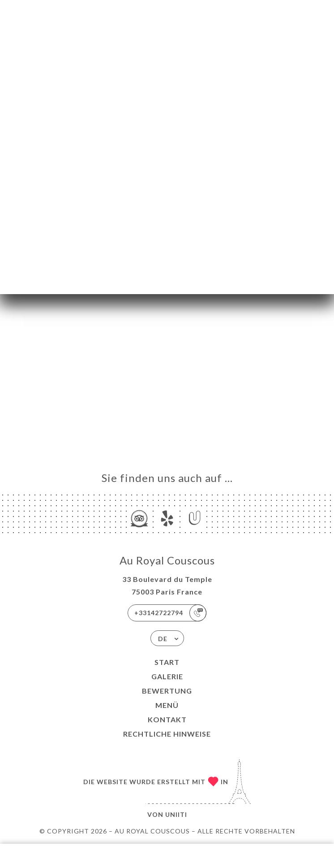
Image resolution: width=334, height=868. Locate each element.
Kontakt (167, 719)
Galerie (167, 676)
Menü (167, 705)
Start (167, 662)
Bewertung (167, 691)
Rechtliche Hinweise (167, 734)
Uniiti (176, 814)
